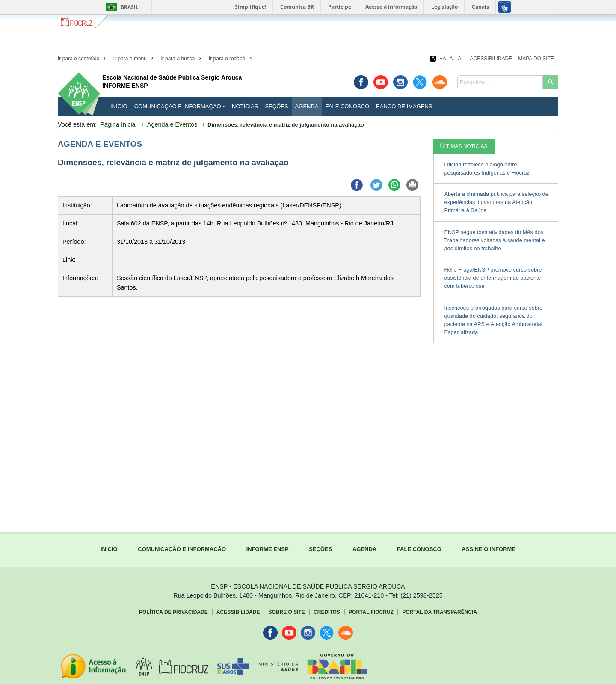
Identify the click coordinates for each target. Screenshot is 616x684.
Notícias (245, 106)
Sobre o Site (286, 612)
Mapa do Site (536, 59)
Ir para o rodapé (231, 59)
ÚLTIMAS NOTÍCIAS (464, 146)
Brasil (121, 7)
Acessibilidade (491, 59)
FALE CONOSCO (419, 549)
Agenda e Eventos (172, 124)
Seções (276, 106)
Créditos (327, 612)
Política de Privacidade (173, 612)
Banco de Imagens (404, 106)
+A (443, 59)
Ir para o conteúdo (83, 59)
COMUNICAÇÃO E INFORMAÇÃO (182, 549)
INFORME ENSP (268, 549)
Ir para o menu (134, 59)
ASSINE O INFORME (489, 549)
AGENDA (364, 549)
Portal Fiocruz (371, 612)
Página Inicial (118, 124)
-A (459, 59)
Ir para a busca (182, 59)
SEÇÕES (320, 549)
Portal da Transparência (440, 612)
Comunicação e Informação (178, 106)
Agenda (307, 106)
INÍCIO (119, 106)
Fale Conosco (348, 106)
